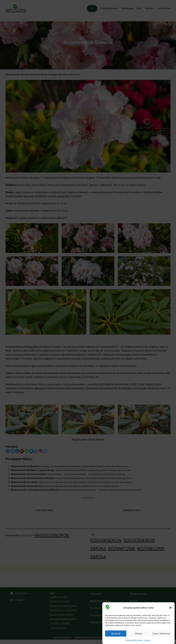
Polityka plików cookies (134, 641)
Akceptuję (116, 635)
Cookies (147, 641)
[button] (170, 609)
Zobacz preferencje (161, 635)
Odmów (138, 635)
